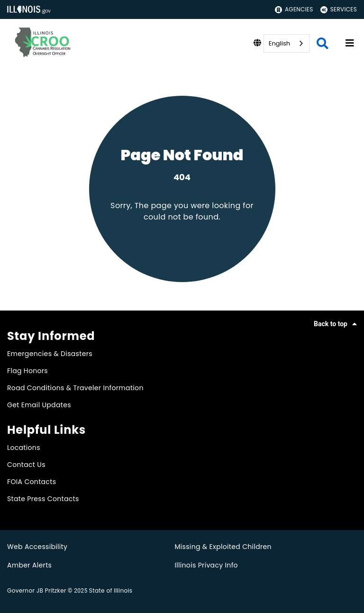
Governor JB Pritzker (37, 590)
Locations (24, 448)
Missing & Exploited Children (223, 547)
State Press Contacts (43, 499)
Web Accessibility (37, 547)
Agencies (294, 9)
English (279, 43)
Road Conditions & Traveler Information (75, 388)
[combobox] (287, 43)
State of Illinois (111, 590)
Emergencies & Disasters (50, 354)
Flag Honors (27, 371)
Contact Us (26, 465)
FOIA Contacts (32, 482)
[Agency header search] (323, 43)
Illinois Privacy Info (206, 565)
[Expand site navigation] (350, 43)
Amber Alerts (29, 565)
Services (339, 9)
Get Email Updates (39, 405)
